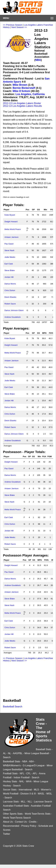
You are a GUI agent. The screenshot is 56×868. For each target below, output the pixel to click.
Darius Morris (10, 284)
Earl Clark (9, 264)
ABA (31, 761)
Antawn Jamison (11, 237)
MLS (36, 790)
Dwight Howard (11, 222)
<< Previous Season (13, 25)
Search (7, 757)
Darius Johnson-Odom (14, 310)
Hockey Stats (10, 781)
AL (4, 753)
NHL (21, 781)
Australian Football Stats (16, 806)
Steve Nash (9, 250)
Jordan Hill (9, 277)
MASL (41, 794)
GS (38, 210)
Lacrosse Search (43, 802)
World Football (11, 794)
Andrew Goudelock (13, 317)
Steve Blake (10, 270)
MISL (49, 794)
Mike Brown (20, 85)
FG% (51, 333)
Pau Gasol (9, 244)
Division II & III (28, 794)
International (25, 790)
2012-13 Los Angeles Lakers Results (22, 106)
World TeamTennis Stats (38, 814)
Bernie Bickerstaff (24, 88)
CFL (29, 773)
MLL (23, 802)
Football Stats (10, 773)
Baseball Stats (43, 749)
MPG (44, 333)
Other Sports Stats (13, 814)
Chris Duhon (10, 290)
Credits (33, 822)
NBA (38, 60)
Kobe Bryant (10, 215)
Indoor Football (22, 777)
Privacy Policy (29, 826)
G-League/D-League (34, 765)
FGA (52, 210)
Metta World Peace (13, 229)
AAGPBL (18, 753)
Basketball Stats (12, 761)
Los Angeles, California (30, 94)
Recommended (11, 826)
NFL (22, 773)
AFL (35, 773)
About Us (8, 822)
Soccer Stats (10, 790)
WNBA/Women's (12, 765)
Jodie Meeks (10, 257)
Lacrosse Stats (11, 802)
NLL (30, 802)
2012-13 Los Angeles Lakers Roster (22, 103)
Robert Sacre (10, 304)
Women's (46, 790)
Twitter (6, 834)
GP (33, 210)
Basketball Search (13, 707)
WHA (29, 781)
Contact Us (21, 822)
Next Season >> (19, 27)
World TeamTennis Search (17, 818)
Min (45, 210)
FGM (49, 457)
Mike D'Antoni (21, 91)
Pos (27, 210)
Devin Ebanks (10, 297)
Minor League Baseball (37, 753)
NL (9, 753)
